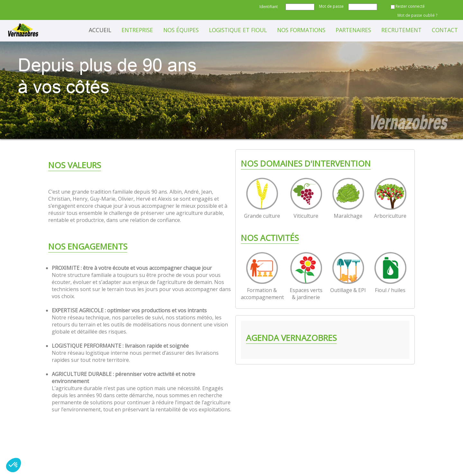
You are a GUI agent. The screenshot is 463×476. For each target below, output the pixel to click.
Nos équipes (181, 30)
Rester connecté (410, 6)
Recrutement (401, 30)
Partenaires (353, 30)
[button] (14, 465)
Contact (445, 30)
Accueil (100, 30)
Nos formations (301, 30)
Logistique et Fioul (238, 30)
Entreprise (137, 30)
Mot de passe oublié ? (417, 15)
